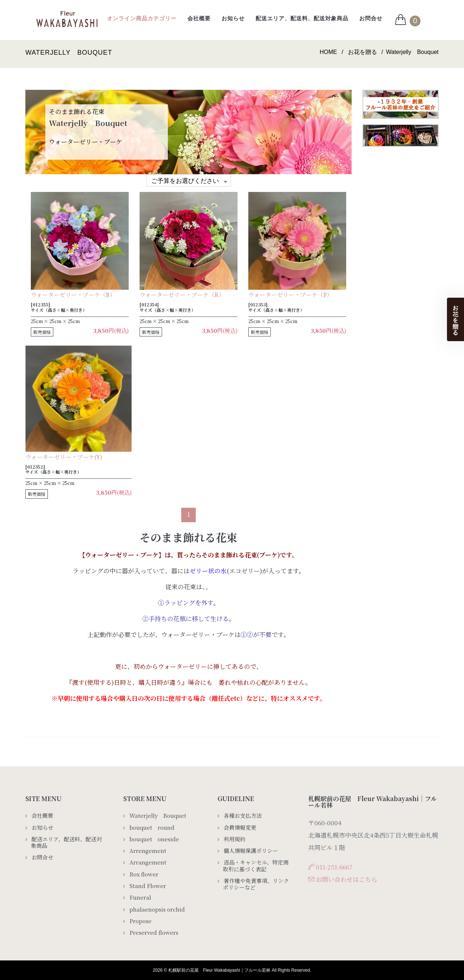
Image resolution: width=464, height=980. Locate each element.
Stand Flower (148, 886)
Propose (140, 921)
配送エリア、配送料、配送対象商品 (302, 18)
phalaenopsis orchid (157, 909)
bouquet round (152, 828)
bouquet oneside (154, 839)
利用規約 (235, 839)
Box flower (144, 874)
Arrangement (151, 862)
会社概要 (199, 18)
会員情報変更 (240, 828)
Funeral (140, 897)
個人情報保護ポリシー (251, 851)
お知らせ (233, 18)
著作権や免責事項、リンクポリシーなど (256, 884)
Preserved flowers (154, 933)
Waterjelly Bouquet (158, 816)
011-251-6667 (334, 867)
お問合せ (371, 18)
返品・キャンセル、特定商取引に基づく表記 (256, 866)
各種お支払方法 (243, 816)
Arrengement (148, 851)
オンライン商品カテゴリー (142, 18)
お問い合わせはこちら (347, 879)
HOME (328, 52)
